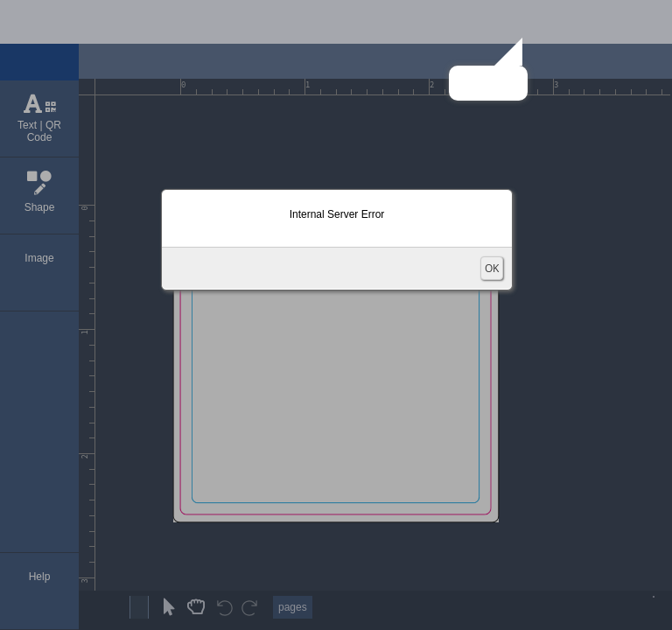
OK (492, 268)
